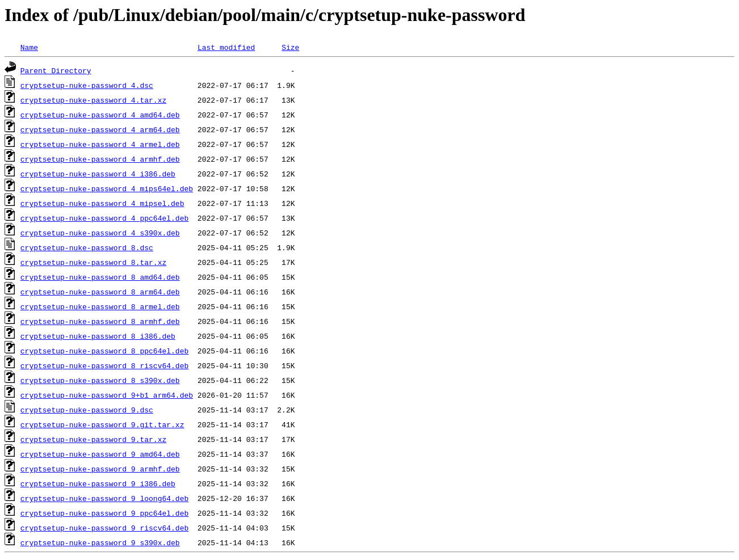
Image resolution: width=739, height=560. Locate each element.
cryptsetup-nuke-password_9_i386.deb (98, 483)
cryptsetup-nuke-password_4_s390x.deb (100, 233)
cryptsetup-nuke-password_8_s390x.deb (100, 380)
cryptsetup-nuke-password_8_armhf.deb (100, 321)
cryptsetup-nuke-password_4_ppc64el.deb (104, 218)
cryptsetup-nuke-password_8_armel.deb (100, 306)
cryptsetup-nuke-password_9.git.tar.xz (102, 424)
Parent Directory (56, 70)
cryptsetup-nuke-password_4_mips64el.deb (107, 188)
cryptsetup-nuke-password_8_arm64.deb (100, 292)
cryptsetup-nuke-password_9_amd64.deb (100, 454)
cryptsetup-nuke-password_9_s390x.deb (100, 542)
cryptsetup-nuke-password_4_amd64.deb (100, 115)
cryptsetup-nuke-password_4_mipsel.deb (102, 203)
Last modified (226, 47)
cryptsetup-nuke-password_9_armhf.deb (100, 469)
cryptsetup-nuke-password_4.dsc (87, 85)
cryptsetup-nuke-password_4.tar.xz (93, 100)
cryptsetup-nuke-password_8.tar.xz (93, 262)
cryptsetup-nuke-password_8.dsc (87, 247)
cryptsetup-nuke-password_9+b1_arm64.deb (107, 395)
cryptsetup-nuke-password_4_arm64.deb (100, 129)
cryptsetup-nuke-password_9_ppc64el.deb (104, 513)
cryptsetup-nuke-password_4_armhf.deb (100, 159)
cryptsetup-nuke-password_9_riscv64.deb (104, 528)
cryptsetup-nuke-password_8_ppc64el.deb (104, 351)
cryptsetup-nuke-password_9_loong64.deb (104, 498)
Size (290, 47)
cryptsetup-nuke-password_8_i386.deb (98, 336)
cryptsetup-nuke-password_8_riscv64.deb (104, 365)
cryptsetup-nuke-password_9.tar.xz (93, 439)
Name (29, 47)
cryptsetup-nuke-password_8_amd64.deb (100, 277)
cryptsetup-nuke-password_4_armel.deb (100, 144)
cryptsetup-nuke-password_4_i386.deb (98, 174)
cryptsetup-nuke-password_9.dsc (87, 410)
